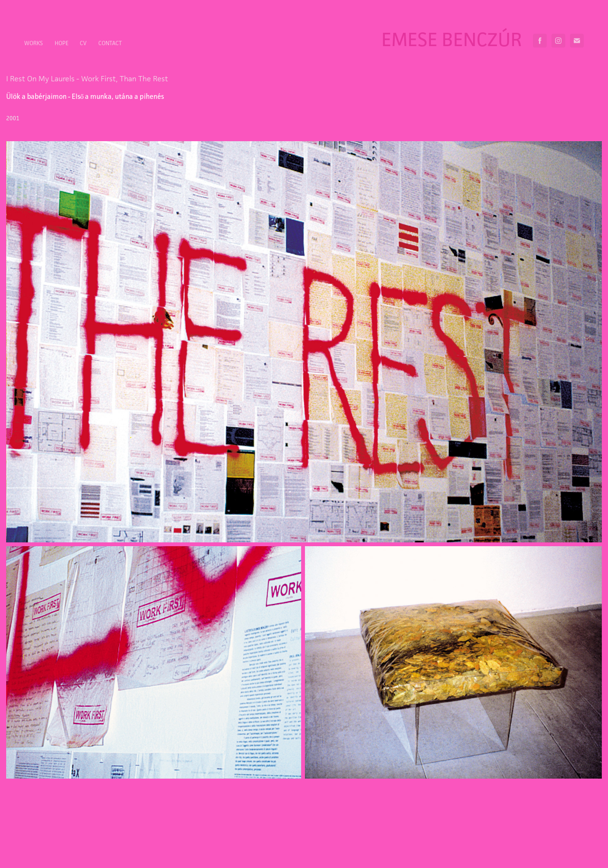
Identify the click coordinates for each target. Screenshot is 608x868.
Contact (110, 43)
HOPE (62, 43)
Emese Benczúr (452, 39)
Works (33, 43)
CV (83, 43)
